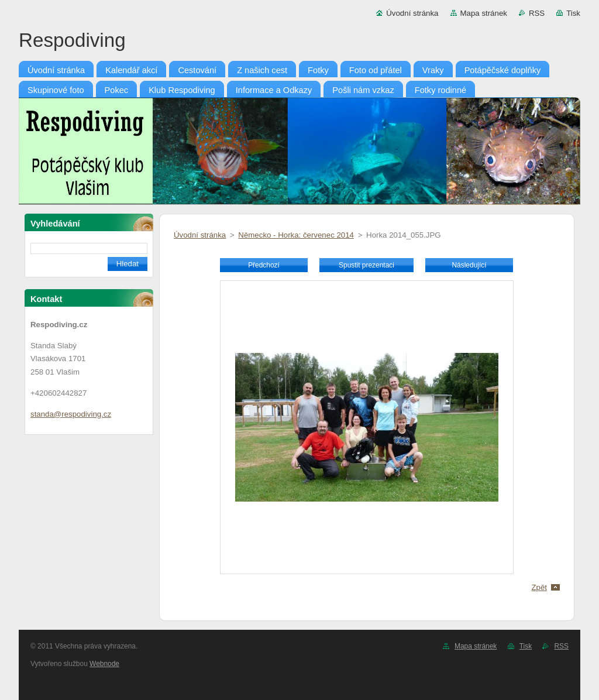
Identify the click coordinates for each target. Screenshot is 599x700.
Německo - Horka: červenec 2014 (296, 235)
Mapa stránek (484, 13)
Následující (469, 265)
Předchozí (264, 265)
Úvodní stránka (412, 13)
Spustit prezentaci (366, 265)
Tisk (573, 13)
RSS (537, 13)
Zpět (539, 587)
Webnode (104, 664)
